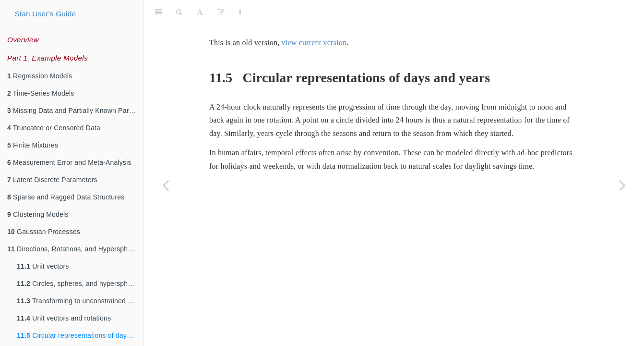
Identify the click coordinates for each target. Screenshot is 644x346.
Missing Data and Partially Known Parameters (75, 111)
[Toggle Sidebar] (158, 12)
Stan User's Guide (45, 14)
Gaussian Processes (44, 232)
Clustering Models (38, 214)
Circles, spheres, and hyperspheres (79, 284)
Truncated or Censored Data (54, 128)
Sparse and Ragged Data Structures (66, 197)
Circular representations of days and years (80, 335)
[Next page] (622, 185)
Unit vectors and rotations (64, 318)
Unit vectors (43, 266)
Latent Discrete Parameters (52, 180)
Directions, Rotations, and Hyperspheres (74, 249)
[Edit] (221, 12)
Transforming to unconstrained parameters (80, 301)
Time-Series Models (41, 93)
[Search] (179, 12)
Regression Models (40, 76)
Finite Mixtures (33, 145)
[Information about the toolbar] (240, 12)
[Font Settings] (200, 12)
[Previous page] (166, 185)
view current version (314, 43)
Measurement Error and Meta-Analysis (69, 162)
